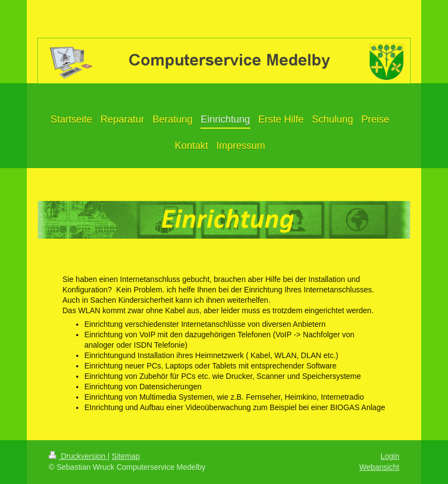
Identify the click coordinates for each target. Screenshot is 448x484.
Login (390, 456)
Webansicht (379, 467)
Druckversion (78, 456)
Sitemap (126, 456)
